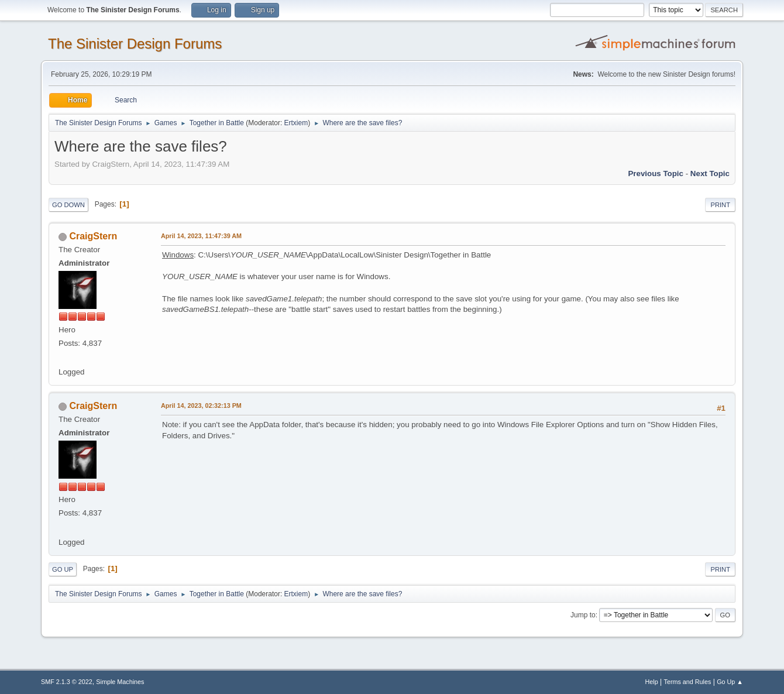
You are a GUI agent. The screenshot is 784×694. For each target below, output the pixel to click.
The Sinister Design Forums (135, 44)
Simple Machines (120, 682)
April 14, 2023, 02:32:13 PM (201, 406)
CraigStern (93, 236)
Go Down (68, 205)
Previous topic (656, 173)
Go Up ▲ (730, 682)
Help (652, 682)
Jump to (583, 615)
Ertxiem (296, 123)
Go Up (63, 569)
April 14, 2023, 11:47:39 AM (201, 236)
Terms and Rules (688, 682)
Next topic (710, 173)
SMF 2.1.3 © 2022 (67, 682)
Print (720, 205)
